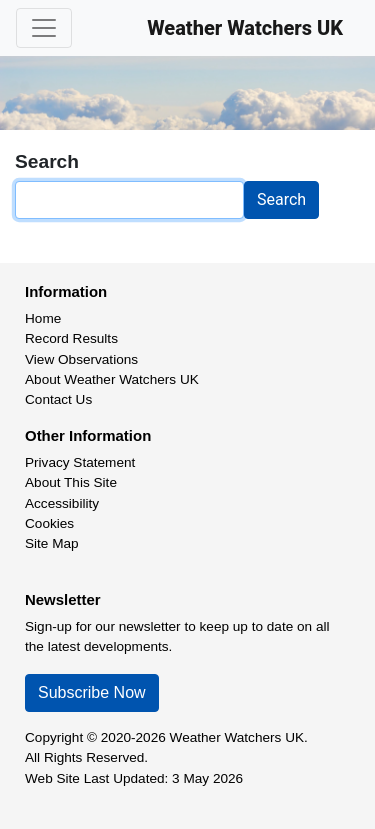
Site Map (52, 543)
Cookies (49, 523)
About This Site (71, 482)
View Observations (81, 359)
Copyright (54, 737)
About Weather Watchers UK (112, 379)
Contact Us (58, 399)
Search (281, 199)
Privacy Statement (80, 462)
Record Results (71, 338)
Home (43, 318)
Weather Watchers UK (245, 28)
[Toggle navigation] (44, 28)
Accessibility (62, 503)
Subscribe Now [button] (92, 692)
